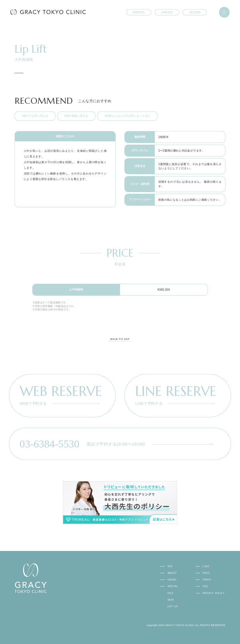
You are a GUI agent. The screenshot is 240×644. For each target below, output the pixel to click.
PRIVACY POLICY (214, 593)
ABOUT (172, 573)
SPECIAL (173, 586)
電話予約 (195, 12)
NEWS (207, 580)
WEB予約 (139, 12)
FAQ (205, 586)
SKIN (171, 600)
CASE (206, 566)
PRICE (206, 573)
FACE (171, 593)
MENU (172, 580)
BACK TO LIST (120, 339)
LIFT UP (173, 606)
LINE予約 (167, 12)
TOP (170, 566)
